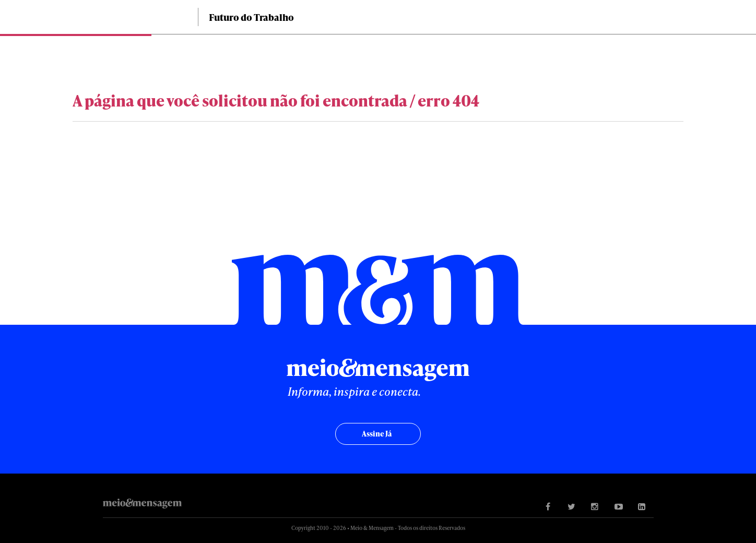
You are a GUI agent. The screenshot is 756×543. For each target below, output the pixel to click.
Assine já (377, 434)
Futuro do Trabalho (251, 17)
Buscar (687, 17)
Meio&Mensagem (140, 19)
